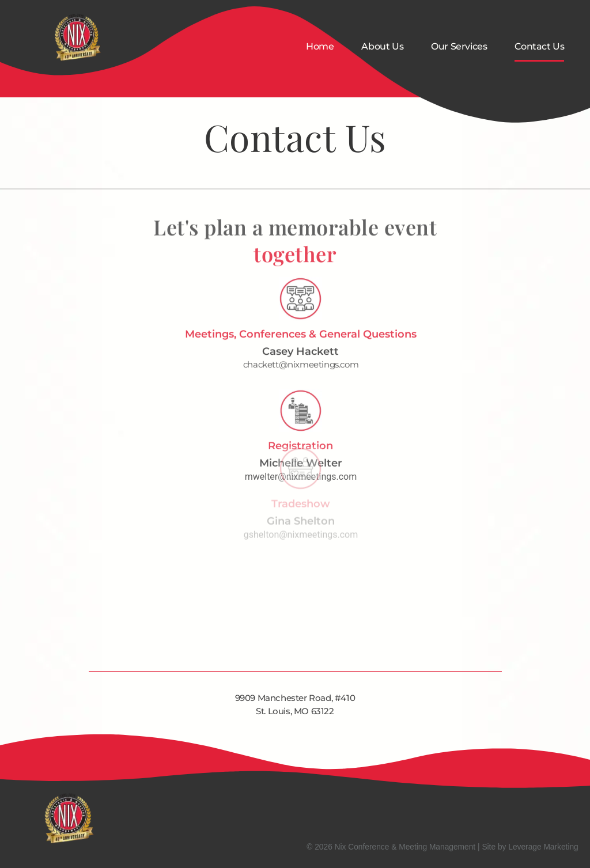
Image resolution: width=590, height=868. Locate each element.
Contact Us (539, 46)
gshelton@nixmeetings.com (301, 504)
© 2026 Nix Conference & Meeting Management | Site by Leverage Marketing (442, 847)
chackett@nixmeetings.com (301, 343)
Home (320, 46)
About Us (382, 46)
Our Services (459, 46)
